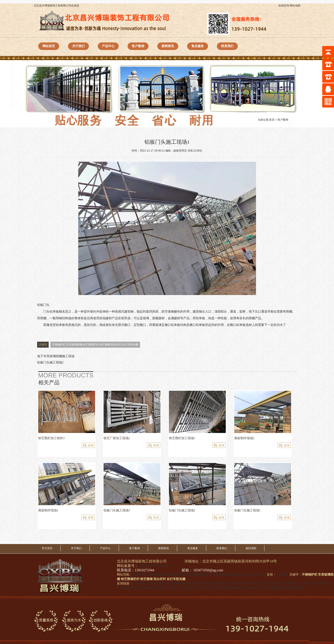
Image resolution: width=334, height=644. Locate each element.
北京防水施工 (254, 583)
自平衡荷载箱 (225, 588)
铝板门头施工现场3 (117, 510)
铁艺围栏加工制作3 (51, 438)
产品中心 (108, 46)
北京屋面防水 (273, 583)
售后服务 (198, 46)
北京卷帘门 (191, 588)
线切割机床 (278, 588)
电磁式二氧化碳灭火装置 (252, 588)
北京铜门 (160, 588)
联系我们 (227, 46)
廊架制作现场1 (48, 510)
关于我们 (78, 46)
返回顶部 (251, 548)
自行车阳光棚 (222, 575)
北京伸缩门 (132, 588)
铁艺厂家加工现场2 (117, 438)
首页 (272, 120)
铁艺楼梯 (192, 575)
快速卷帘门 (174, 588)
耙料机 (177, 583)
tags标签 (248, 575)
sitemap (237, 575)
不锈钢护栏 (139, 575)
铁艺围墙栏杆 (176, 575)
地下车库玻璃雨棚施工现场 (56, 356)
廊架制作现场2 (244, 438)
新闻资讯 (168, 46)
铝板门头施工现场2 (50, 362)
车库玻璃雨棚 (157, 575)
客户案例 (138, 46)
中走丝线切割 (296, 588)
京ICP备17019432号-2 (155, 566)
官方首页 (47, 548)
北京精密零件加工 (159, 583)
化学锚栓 (205, 583)
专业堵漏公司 (234, 583)
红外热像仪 (190, 583)
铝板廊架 (146, 588)
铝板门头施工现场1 (247, 510)
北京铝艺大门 (306, 583)
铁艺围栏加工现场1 (182, 438)
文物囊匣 (290, 583)
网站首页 (49, 46)
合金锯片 (140, 583)
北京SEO (261, 575)
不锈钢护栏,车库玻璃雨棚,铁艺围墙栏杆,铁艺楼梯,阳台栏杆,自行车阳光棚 (95, 345)
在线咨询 (284, 6)
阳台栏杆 (206, 575)
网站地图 (295, 6)
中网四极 (282, 575)
